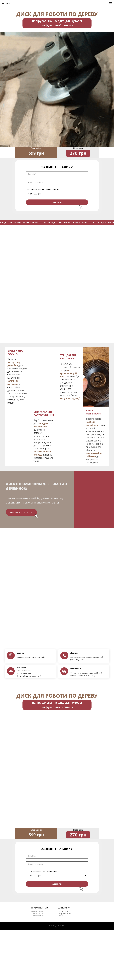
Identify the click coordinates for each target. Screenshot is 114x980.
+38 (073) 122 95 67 (37, 912)
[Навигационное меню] (110, 3)
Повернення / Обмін (65, 914)
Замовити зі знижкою (21, 512)
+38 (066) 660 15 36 (37, 916)
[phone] (57, 185)
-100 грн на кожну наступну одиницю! (42, 192)
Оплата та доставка (64, 912)
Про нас (61, 916)
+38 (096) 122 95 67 (37, 914)
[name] (57, 177)
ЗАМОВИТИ (57, 205)
